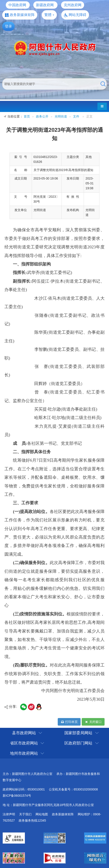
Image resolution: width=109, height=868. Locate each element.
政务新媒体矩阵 (22, 15)
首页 (27, 117)
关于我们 (25, 814)
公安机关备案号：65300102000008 (73, 789)
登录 (8, 26)
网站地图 (42, 814)
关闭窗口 (93, 722)
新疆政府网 (45, 5)
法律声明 (9, 814)
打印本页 (69, 722)
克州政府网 (73, 5)
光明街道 (61, 117)
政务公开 (42, 117)
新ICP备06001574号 (17, 796)
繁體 (48, 15)
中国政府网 (17, 5)
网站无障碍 (77, 15)
